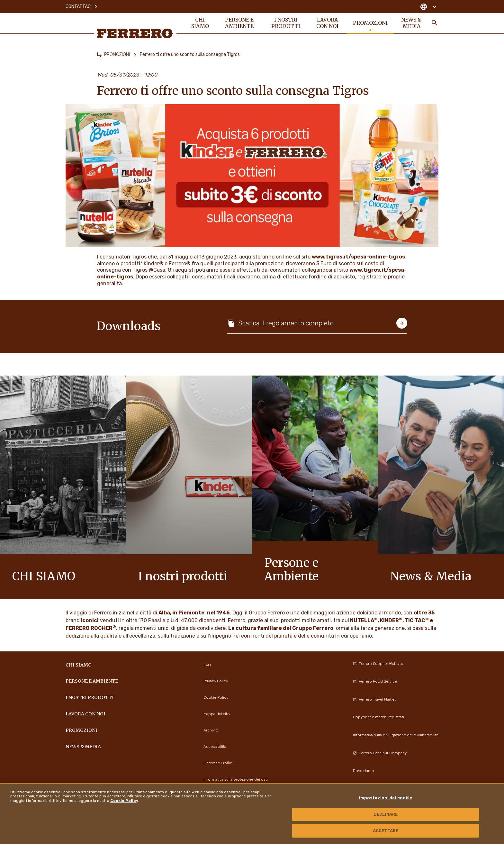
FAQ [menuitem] (207, 665)
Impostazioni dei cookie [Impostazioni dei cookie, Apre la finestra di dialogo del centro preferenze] (386, 798)
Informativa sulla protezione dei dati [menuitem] (236, 779)
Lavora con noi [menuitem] (327, 23)
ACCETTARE (386, 831)
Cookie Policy (124, 801)
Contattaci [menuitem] (82, 6)
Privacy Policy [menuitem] (216, 681)
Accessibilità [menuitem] (215, 747)
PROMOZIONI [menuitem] (370, 23)
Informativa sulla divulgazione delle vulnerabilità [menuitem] (396, 735)
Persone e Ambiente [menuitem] (239, 23)
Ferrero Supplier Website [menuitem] (378, 664)
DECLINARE (386, 814)
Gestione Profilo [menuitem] (218, 763)
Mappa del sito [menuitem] (217, 714)
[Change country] (428, 6)
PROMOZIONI (117, 54)
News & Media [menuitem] (412, 23)
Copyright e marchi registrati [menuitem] (378, 717)
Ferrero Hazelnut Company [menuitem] (380, 753)
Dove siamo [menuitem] (364, 771)
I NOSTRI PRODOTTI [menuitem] (286, 23)
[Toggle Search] (435, 23)
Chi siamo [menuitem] (200, 23)
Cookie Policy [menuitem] (216, 697)
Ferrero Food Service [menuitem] (375, 681)
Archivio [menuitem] (211, 730)
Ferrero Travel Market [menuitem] (374, 699)
